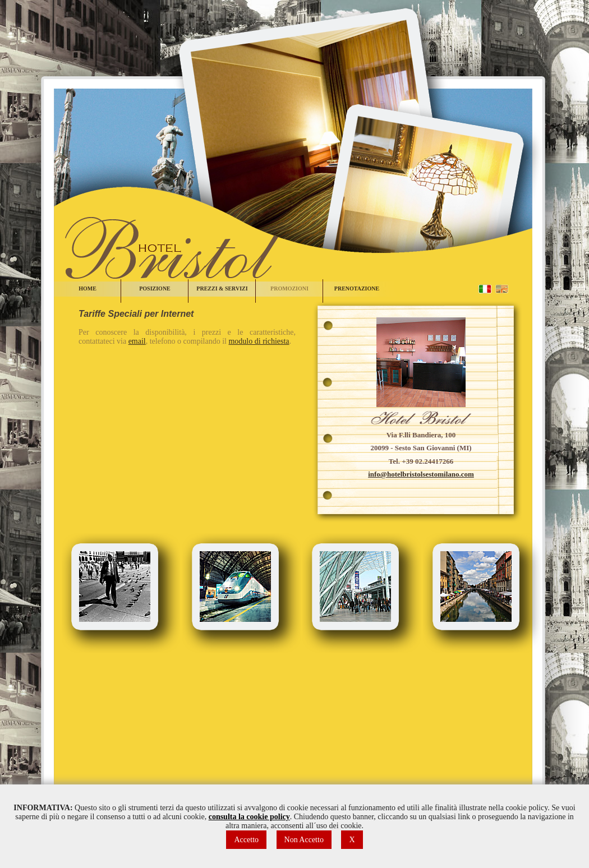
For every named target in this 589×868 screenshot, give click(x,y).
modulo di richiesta (259, 341)
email (137, 341)
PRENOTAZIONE (357, 288)
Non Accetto (304, 840)
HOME (88, 288)
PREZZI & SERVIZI (222, 288)
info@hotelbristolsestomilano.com (421, 474)
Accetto (246, 840)
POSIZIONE (155, 288)
